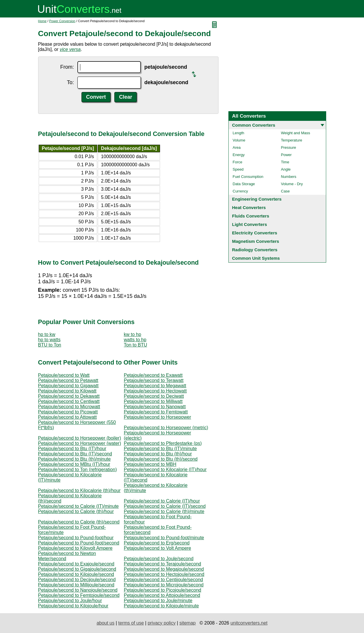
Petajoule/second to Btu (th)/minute (74, 459)
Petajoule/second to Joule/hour (70, 601)
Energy (239, 155)
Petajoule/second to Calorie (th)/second (79, 522)
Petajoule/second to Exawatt (153, 375)
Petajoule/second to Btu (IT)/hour (72, 449)
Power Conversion (62, 21)
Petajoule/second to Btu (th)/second (161, 459)
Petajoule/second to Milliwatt (153, 401)
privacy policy (161, 623)
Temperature (292, 140)
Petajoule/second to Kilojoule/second (76, 574)
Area (237, 147)
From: (67, 67)
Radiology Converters (255, 250)
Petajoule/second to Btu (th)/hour (158, 454)
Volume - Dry (292, 184)
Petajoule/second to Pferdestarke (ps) (163, 443)
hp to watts (49, 340)
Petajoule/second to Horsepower (158, 417)
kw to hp (133, 334)
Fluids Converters (251, 216)
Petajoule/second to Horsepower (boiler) (80, 438)
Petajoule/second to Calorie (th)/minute (164, 511)
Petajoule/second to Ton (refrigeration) (78, 470)
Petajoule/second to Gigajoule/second (77, 569)
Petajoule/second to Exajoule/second (76, 564)
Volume (239, 140)
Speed (238, 169)
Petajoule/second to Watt (64, 375)
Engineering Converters (257, 199)
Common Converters (254, 125)
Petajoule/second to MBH (150, 464)
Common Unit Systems (256, 258)
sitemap (187, 623)
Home (42, 21)
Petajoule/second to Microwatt (69, 407)
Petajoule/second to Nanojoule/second (78, 590)
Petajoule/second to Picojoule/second (163, 590)
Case (285, 191)
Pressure (289, 147)
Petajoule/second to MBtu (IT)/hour (74, 464)
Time (285, 162)
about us (105, 623)
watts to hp (135, 340)
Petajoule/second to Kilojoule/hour (73, 606)
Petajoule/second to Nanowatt (155, 407)
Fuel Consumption (248, 177)
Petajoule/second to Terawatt (154, 380)
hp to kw (47, 334)
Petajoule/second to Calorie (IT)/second (165, 506)
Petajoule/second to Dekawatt (69, 396)
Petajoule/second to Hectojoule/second (164, 574)
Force (238, 162)
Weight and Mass (296, 133)
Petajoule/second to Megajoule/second (164, 569)
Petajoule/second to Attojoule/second (162, 595)
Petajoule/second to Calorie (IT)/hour (162, 501)
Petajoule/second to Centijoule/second (164, 580)
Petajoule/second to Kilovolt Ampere (75, 548)
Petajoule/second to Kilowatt (67, 391)
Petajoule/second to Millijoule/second (76, 585)
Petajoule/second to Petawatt (68, 380)
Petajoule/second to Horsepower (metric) (166, 428)
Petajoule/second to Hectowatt (155, 391)
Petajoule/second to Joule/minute (158, 601)
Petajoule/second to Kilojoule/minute (161, 606)
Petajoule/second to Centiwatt (69, 401)
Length (239, 133)
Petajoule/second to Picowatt (68, 412)
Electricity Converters (255, 233)
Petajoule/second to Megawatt (155, 386)
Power (286, 155)
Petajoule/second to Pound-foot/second (79, 543)
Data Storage (244, 184)
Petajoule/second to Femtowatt (156, 412)
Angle (286, 169)
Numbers (289, 177)
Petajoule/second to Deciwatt (154, 396)
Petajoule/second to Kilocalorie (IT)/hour (165, 470)
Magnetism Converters (256, 241)
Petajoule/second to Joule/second (159, 559)
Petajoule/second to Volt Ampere (158, 548)
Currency (240, 191)
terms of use (131, 623)
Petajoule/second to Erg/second (157, 543)
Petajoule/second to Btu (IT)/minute (160, 449)
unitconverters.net (249, 623)
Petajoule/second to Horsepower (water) (80, 443)
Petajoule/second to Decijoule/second (77, 580)
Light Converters (250, 224)
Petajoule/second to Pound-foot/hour (76, 538)
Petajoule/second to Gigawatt (68, 386)
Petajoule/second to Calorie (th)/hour (76, 511)
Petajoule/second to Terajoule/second (163, 564)
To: (70, 82)
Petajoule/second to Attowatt (68, 417)
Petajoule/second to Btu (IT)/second (75, 454)
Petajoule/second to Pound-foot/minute (164, 538)
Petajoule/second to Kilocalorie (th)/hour (79, 490)
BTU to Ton (50, 345)
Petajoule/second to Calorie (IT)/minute (78, 506)
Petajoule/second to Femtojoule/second (79, 595)
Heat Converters (249, 207)
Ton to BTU (136, 345)
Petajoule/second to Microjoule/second (164, 585)
